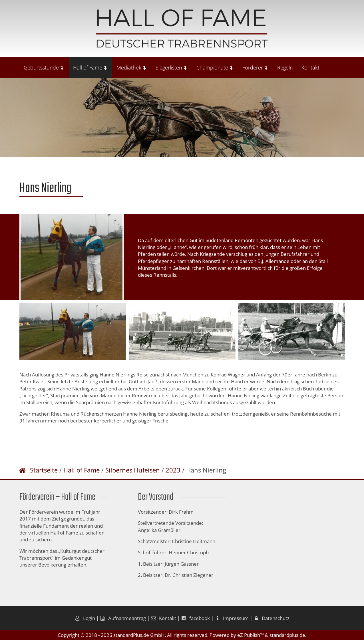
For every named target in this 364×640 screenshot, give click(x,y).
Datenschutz (272, 618)
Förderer (255, 67)
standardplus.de (287, 635)
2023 (173, 470)
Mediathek (131, 67)
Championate (214, 67)
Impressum (232, 618)
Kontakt (310, 67)
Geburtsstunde (43, 67)
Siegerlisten (171, 67)
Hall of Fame (90, 67)
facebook (195, 618)
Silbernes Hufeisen (133, 470)
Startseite (44, 470)
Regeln (285, 67)
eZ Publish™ (251, 635)
